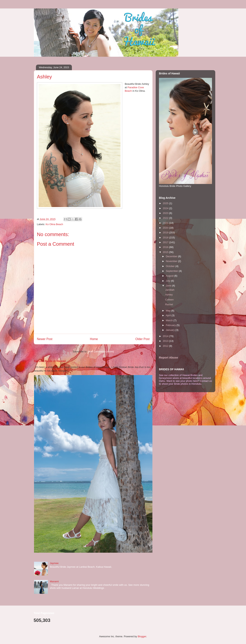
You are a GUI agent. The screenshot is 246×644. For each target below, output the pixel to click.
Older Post (142, 339)
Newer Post (45, 339)
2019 (166, 233)
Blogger (142, 636)
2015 (166, 252)
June (169, 286)
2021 (166, 223)
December (172, 256)
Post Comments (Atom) (101, 352)
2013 (166, 341)
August (170, 276)
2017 (166, 242)
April (169, 315)
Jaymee (54, 563)
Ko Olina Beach (54, 224)
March (170, 320)
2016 (166, 247)
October (171, 266)
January (171, 330)
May (169, 311)
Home (94, 339)
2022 (166, 218)
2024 (166, 208)
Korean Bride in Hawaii (50, 361)
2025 (166, 203)
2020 (166, 228)
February (171, 325)
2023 (166, 213)
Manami (54, 581)
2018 (166, 238)
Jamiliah (170, 290)
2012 (166, 346)
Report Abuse (168, 357)
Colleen (169, 300)
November (172, 261)
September (172, 271)
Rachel (169, 304)
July (168, 281)
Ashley (169, 295)
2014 (166, 336)
